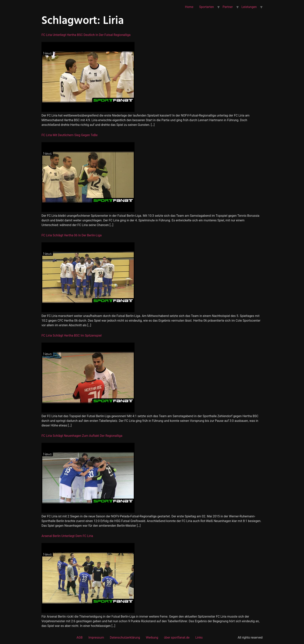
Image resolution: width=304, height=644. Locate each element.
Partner (228, 7)
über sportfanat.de (177, 637)
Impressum (96, 637)
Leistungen (249, 7)
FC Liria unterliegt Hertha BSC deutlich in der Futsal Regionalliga (86, 35)
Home (189, 7)
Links (199, 637)
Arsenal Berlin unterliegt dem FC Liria (67, 536)
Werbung (152, 637)
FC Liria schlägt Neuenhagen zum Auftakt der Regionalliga (82, 436)
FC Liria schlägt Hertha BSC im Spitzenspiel (72, 335)
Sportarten (206, 7)
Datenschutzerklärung (125, 637)
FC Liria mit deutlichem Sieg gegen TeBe (70, 135)
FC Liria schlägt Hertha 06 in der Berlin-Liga (72, 235)
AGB (80, 637)
